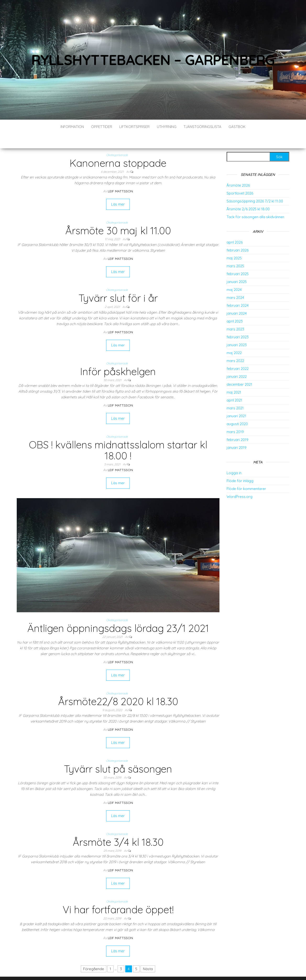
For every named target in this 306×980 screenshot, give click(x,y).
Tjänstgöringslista (202, 127)
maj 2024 (234, 275)
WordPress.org (240, 482)
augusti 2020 (237, 409)
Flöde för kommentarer (246, 474)
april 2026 (235, 228)
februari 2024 (238, 291)
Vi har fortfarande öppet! (118, 895)
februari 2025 (238, 259)
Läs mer (118, 190)
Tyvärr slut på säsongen (118, 754)
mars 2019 (235, 417)
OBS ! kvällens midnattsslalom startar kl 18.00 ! (118, 436)
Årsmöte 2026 (238, 171)
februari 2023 (238, 323)
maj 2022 (234, 338)
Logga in (234, 459)
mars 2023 (235, 315)
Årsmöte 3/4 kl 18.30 (118, 828)
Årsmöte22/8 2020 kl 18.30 (118, 687)
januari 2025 (237, 267)
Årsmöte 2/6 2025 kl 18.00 (248, 195)
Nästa (148, 955)
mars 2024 (235, 283)
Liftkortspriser (134, 127)
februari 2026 (238, 236)
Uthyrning (167, 127)
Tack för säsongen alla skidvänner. (256, 203)
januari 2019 (237, 433)
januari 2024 (237, 299)
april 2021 (234, 386)
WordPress (147, 970)
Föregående (94, 955)
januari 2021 (236, 402)
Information (72, 127)
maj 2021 (234, 378)
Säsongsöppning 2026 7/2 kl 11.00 (255, 187)
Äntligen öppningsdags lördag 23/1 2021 (118, 614)
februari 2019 (238, 425)
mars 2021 (235, 394)
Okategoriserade (117, 141)
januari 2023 (237, 331)
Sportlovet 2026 (240, 179)
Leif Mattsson (120, 177)
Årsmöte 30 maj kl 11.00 (118, 216)
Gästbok (237, 127)
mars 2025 (235, 252)
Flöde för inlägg (240, 466)
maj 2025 (234, 244)
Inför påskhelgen (118, 357)
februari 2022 (238, 354)
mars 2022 (235, 346)
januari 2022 (237, 362)
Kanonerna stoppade (118, 149)
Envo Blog (178, 970)
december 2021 (239, 370)
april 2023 (235, 307)
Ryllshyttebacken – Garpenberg (153, 60)
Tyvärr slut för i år (118, 284)
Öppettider (102, 127)
